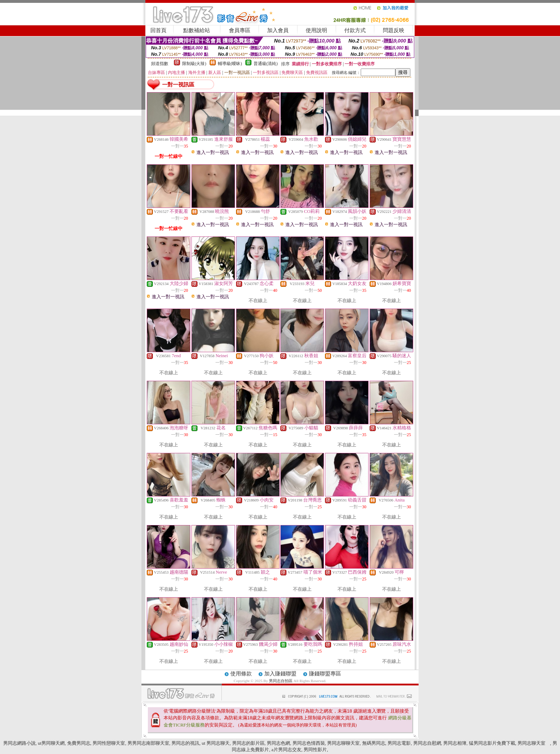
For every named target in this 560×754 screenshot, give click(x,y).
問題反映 (394, 30)
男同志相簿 (455, 743)
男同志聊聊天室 (343, 743)
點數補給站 (197, 30)
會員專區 (240, 30)
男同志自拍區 (281, 681)
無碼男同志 (374, 743)
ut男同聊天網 (51, 743)
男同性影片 (315, 750)
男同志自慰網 (427, 743)
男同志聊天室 (534, 743)
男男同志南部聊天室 (148, 743)
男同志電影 (399, 743)
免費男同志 (79, 743)
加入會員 (278, 30)
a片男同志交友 (286, 750)
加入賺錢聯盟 (280, 674)
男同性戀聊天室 (109, 743)
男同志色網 (278, 743)
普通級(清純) (266, 64)
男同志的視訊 (185, 743)
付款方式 (355, 30)
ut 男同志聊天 (216, 743)
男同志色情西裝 (309, 743)
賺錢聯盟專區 (325, 674)
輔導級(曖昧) (230, 64)
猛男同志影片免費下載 (492, 743)
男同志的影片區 (248, 743)
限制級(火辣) (194, 64)
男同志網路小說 (19, 743)
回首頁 (158, 30)
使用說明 (316, 30)
